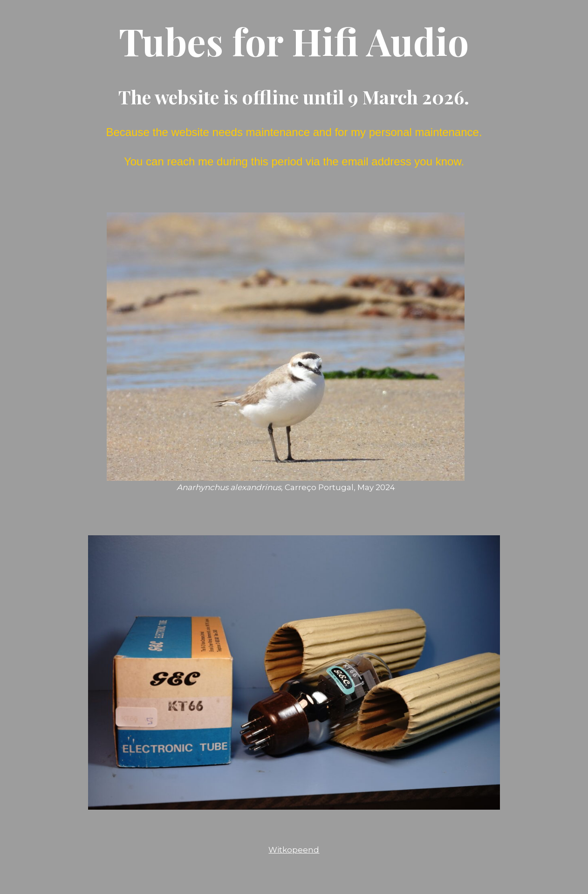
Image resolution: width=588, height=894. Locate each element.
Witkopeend (294, 850)
